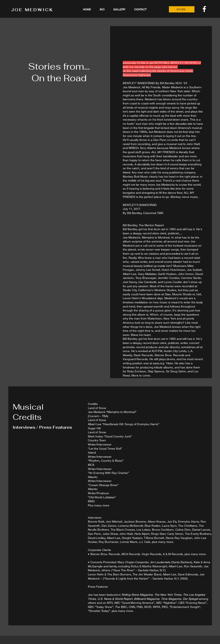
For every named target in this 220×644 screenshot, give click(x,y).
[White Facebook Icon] (204, 9)
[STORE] (182, 9)
